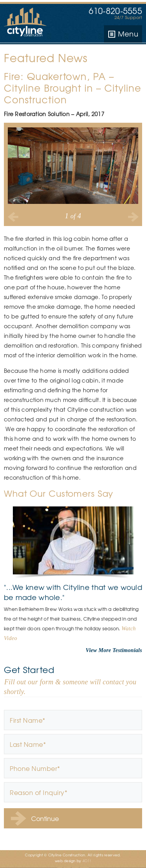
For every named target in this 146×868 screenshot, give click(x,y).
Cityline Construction (27, 23)
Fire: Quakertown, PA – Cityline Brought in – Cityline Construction (73, 88)
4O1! (87, 861)
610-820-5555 (115, 11)
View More (98, 650)
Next (133, 217)
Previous (13, 217)
